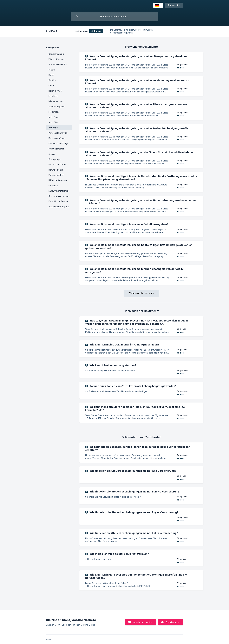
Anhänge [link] (53, 128)
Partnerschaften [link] (56, 175)
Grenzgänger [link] (55, 159)
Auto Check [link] (54, 122)
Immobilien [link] (53, 96)
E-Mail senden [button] (173, 622)
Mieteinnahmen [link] (56, 101)
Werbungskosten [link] (56, 149)
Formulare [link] (53, 186)
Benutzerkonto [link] (56, 170)
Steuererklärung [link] (56, 54)
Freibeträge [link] (54, 112)
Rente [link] (51, 75)
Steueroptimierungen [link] (58, 196)
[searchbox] (114, 17)
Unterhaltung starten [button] (143, 622)
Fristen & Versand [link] (57, 59)
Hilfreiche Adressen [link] (58, 180)
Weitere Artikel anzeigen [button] (141, 293)
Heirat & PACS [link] (55, 91)
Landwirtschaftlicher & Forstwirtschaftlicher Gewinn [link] (60, 191)
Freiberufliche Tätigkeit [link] (59, 143)
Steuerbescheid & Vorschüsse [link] (60, 65)
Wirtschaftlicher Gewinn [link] (60, 133)
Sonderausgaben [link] (57, 107)
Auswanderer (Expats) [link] (59, 207)
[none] (158, 5)
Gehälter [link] (53, 80)
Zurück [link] (53, 31)
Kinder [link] (51, 86)
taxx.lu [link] (52, 70)
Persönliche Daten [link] (57, 165)
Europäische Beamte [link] (58, 201)
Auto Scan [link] (54, 117)
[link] (141, 62)
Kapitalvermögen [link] (57, 138)
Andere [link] (52, 154)
